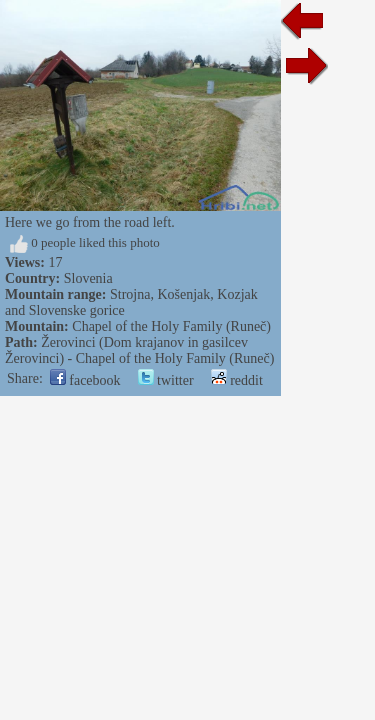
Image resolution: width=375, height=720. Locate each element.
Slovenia (88, 278)
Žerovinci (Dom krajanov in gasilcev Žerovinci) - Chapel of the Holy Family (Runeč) (139, 350)
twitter (166, 380)
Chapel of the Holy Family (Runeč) (171, 326)
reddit (237, 380)
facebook (85, 380)
